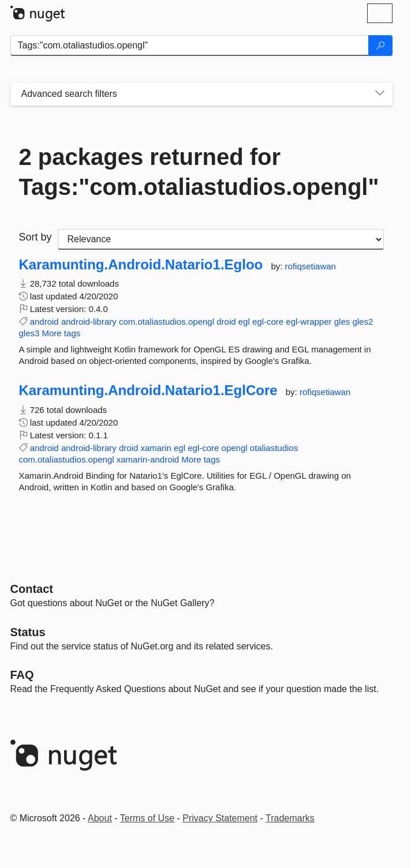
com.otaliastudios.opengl (167, 322)
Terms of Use (147, 818)
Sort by (36, 237)
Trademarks (290, 818)
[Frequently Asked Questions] (22, 675)
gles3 (29, 333)
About (100, 818)
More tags (61, 333)
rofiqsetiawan (311, 266)
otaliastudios (274, 448)
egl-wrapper (309, 322)
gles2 (363, 322)
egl (244, 322)
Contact (32, 589)
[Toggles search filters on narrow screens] (380, 94)
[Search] (380, 46)
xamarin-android (148, 459)
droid (226, 322)
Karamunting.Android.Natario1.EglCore (148, 390)
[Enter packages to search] (190, 46)
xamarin (156, 448)
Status (28, 632)
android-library (89, 322)
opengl (235, 448)
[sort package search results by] (221, 239)
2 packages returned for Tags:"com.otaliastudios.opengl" (199, 172)
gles (342, 322)
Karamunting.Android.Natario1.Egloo (141, 265)
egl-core (268, 322)
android (44, 322)
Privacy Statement (220, 818)
